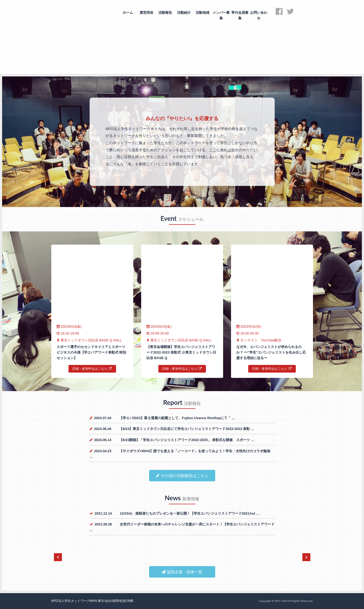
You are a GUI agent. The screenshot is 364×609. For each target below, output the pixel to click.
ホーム (128, 13)
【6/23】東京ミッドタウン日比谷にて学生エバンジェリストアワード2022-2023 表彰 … (187, 429)
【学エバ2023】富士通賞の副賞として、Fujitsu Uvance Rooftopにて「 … (177, 418)
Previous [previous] (58, 557)
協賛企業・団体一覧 (182, 572)
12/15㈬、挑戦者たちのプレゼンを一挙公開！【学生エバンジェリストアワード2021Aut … (190, 513)
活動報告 (165, 13)
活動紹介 (184, 13)
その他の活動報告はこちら (182, 476)
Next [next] (306, 557)
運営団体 (146, 13)
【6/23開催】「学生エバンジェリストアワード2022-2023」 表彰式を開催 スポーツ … (187, 440)
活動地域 (202, 13)
